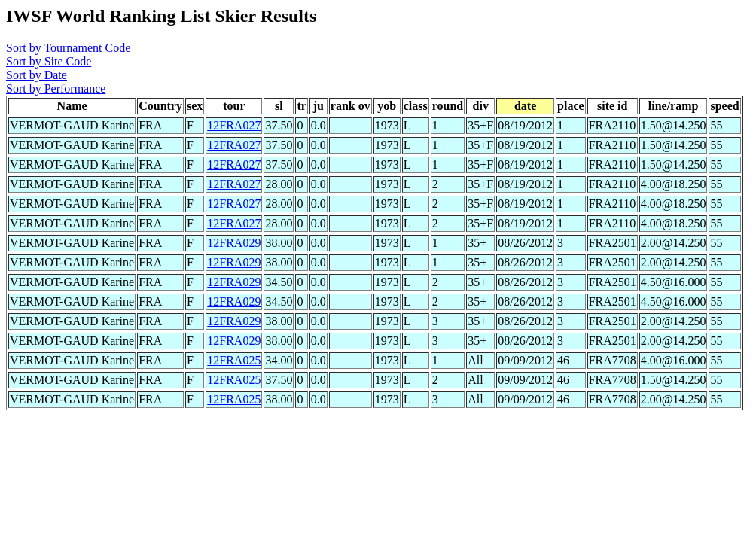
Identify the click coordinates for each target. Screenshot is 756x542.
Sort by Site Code (49, 61)
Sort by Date (37, 75)
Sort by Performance (56, 88)
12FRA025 (234, 360)
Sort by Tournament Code (68, 48)
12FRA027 (234, 125)
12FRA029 (234, 243)
